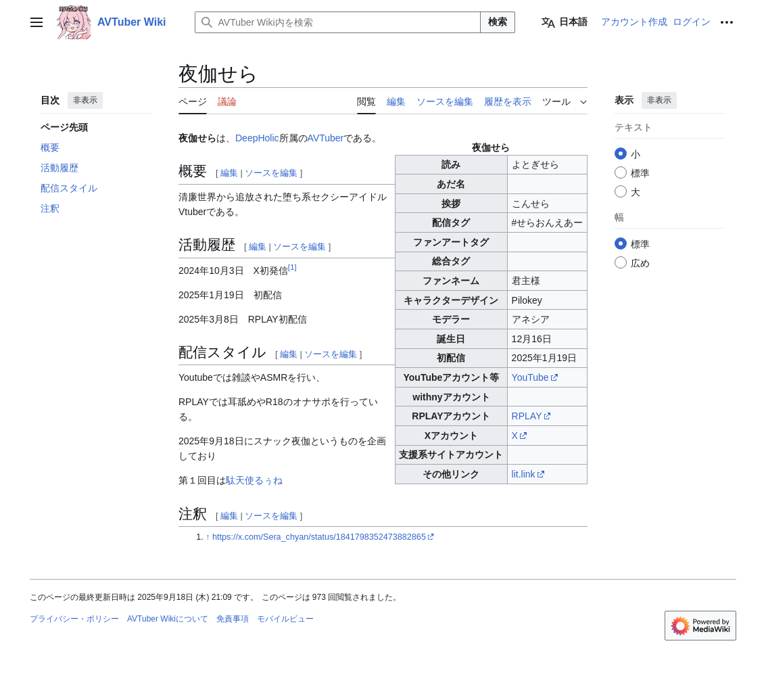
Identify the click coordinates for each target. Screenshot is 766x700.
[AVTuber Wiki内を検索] (338, 22)
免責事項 (233, 619)
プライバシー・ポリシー (74, 619)
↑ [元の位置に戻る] (208, 537)
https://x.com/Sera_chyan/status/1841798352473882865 (319, 537)
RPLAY (527, 416)
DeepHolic (257, 138)
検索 (498, 22)
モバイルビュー (285, 619)
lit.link (524, 474)
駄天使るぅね (254, 480)
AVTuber (326, 138)
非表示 (85, 100)
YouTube (530, 377)
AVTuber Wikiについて (168, 619)
